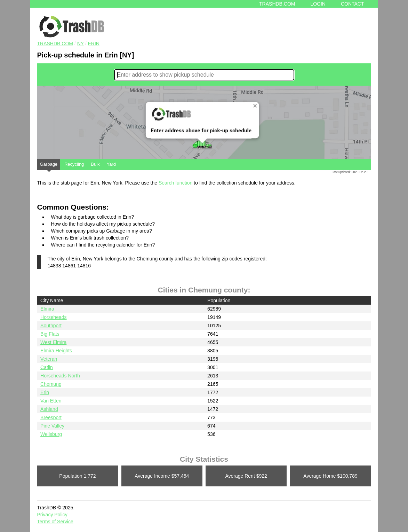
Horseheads (54, 317)
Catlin (47, 367)
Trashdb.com (277, 4)
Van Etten (51, 401)
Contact (353, 4)
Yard (111, 164)
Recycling (74, 164)
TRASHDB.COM (55, 44)
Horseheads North (60, 376)
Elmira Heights (56, 351)
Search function (175, 183)
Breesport (51, 417)
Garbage (49, 166)
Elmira (47, 309)
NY (81, 44)
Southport (51, 326)
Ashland (49, 409)
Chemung (51, 384)
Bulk (95, 164)
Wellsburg (51, 434)
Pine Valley (52, 426)
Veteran (49, 359)
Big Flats (50, 334)
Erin (94, 44)
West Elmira (53, 342)
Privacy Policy (52, 515)
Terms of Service (55, 522)
